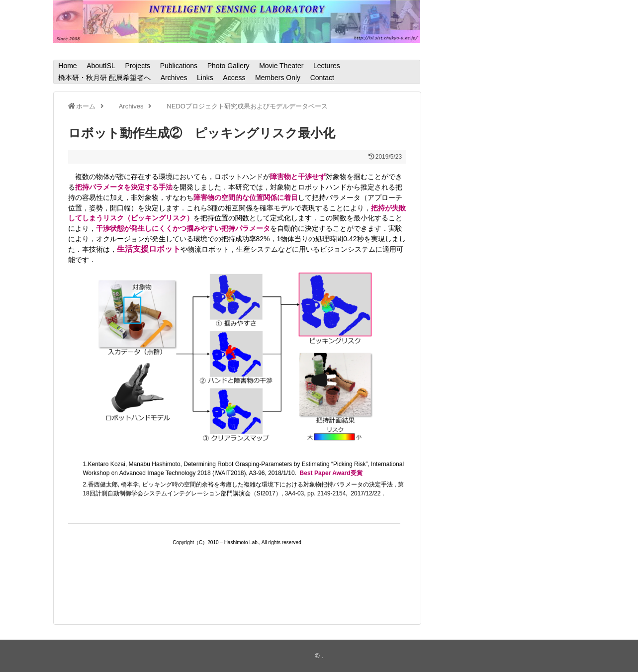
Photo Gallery (228, 66)
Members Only (278, 78)
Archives (174, 78)
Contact (322, 78)
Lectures (327, 66)
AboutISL (101, 66)
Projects (137, 66)
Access (234, 78)
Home (67, 66)
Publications (179, 66)
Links (205, 78)
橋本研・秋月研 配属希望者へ (104, 78)
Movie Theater (281, 66)
